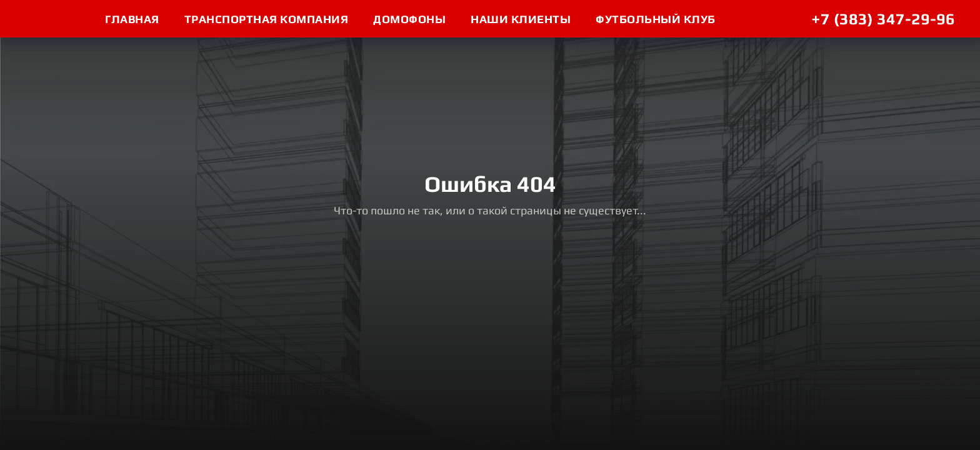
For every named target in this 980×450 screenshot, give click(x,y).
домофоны (409, 19)
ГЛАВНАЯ (132, 19)
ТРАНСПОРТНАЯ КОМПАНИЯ (267, 19)
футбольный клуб (656, 19)
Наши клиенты (521, 19)
